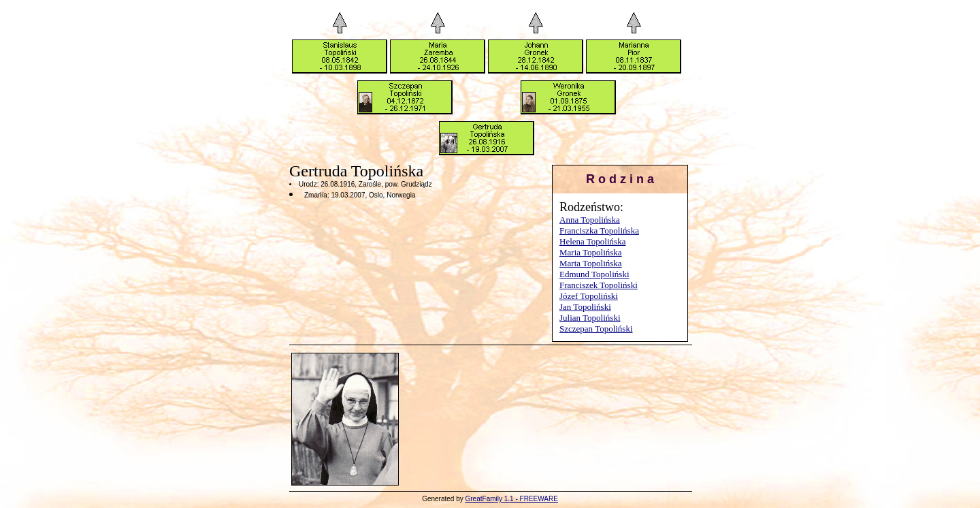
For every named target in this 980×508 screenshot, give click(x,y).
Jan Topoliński (585, 307)
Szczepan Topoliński (596, 329)
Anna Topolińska (590, 220)
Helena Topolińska (592, 241)
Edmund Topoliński (594, 274)
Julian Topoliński (590, 318)
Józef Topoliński (589, 296)
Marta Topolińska (591, 263)
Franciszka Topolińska (599, 231)
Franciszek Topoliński (599, 285)
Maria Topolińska (591, 252)
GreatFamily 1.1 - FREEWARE (512, 499)
